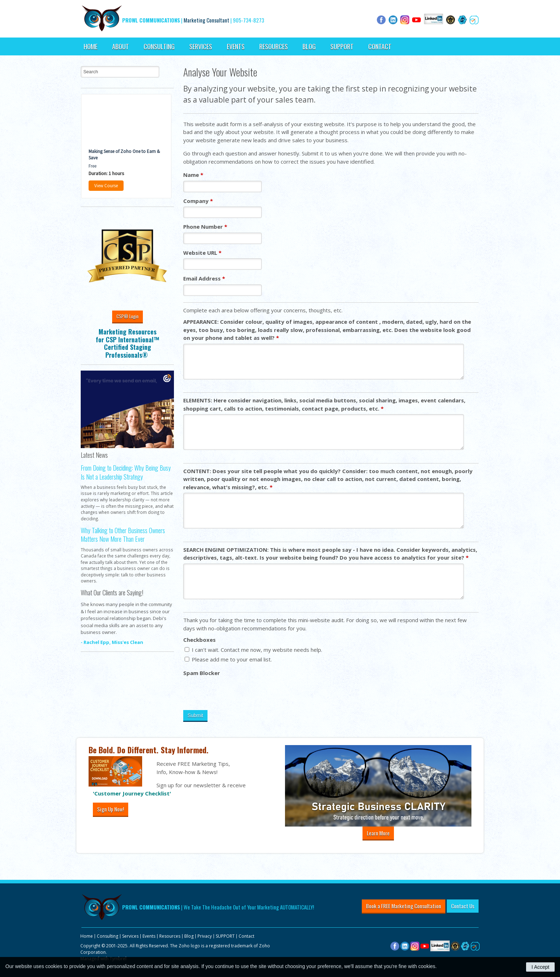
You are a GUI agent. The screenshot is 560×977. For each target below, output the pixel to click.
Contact (380, 46)
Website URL (202, 253)
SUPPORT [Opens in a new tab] (342, 46)
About (121, 46)
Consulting (159, 46)
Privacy (205, 936)
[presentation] (237, 693)
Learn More (378, 833)
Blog (309, 46)
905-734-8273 (249, 20)
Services (201, 46)
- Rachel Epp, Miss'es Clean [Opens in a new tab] (112, 642)
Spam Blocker (202, 673)
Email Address (204, 278)
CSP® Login (127, 316)
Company (198, 201)
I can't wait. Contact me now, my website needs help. (253, 650)
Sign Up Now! (111, 809)
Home (91, 46)
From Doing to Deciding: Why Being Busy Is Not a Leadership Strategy (126, 472)
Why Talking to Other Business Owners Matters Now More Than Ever (123, 535)
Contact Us (463, 906)
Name (193, 175)
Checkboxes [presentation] (199, 640)
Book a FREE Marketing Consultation (404, 906)
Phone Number (205, 227)
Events (236, 46)
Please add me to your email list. (228, 659)
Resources (274, 46)
